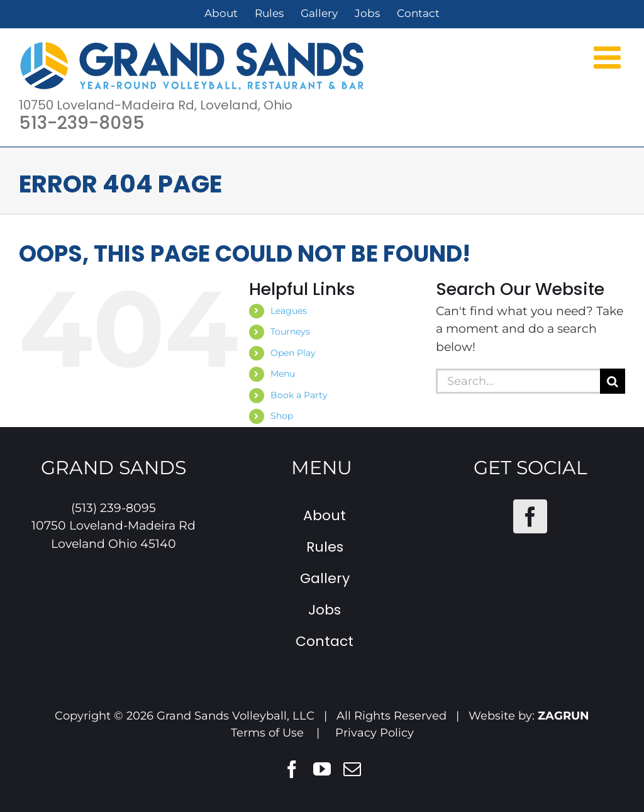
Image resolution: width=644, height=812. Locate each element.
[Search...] (518, 381)
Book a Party (299, 395)
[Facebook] (530, 516)
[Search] (613, 381)
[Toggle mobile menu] (609, 57)
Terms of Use (267, 733)
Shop (282, 416)
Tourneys (290, 331)
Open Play (293, 353)
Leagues (289, 311)
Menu (283, 374)
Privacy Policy (375, 733)
